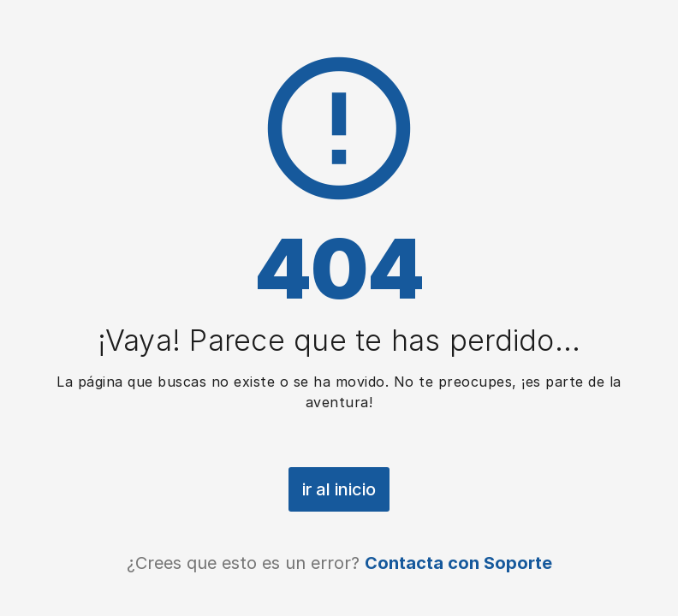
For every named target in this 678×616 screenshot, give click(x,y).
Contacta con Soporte (458, 563)
